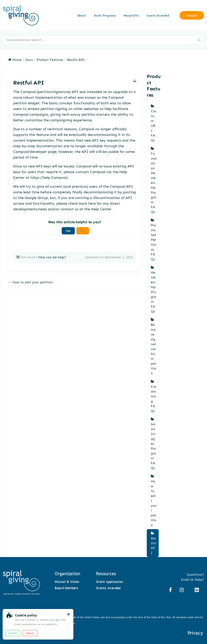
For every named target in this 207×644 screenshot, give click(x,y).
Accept (13, 633)
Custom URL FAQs (154, 126)
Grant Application (110, 582)
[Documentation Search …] (103, 40)
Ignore (30, 633)
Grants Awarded (158, 15)
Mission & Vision (67, 582)
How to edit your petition (154, 503)
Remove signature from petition (154, 349)
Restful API (153, 546)
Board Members (67, 588)
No (83, 231)
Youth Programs (105, 15)
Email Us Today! (193, 579)
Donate (192, 15)
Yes (68, 231)
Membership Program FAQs (153, 292)
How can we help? (52, 257)
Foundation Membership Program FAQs (154, 183)
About (82, 15)
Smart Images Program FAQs (153, 446)
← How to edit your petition (30, 282)
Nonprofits (131, 15)
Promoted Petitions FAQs (154, 242)
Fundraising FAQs (154, 399)
